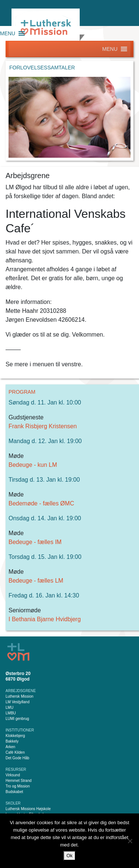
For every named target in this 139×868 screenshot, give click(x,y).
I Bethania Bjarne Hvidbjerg (45, 619)
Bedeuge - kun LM (33, 465)
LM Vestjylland (17, 702)
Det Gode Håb (17, 758)
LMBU (11, 713)
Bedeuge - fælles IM (35, 542)
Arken (10, 747)
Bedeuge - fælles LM (36, 581)
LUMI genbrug (17, 719)
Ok (69, 856)
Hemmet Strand (19, 781)
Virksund (13, 775)
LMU (9, 707)
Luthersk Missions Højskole (28, 809)
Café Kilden (15, 752)
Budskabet (14, 792)
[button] (8, 33)
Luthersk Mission (19, 696)
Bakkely (12, 741)
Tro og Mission (18, 786)
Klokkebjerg (15, 736)
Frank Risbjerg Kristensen (43, 426)
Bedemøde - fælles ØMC (41, 503)
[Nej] (130, 841)
